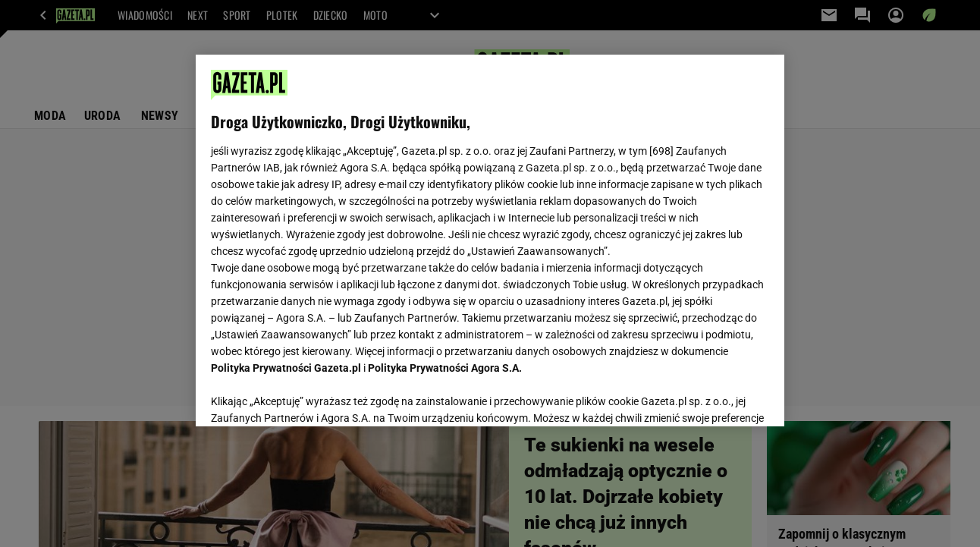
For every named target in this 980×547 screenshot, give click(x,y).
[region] (490, 240)
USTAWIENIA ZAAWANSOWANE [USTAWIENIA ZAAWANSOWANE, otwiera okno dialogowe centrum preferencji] (311, 396)
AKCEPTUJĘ (717, 397)
